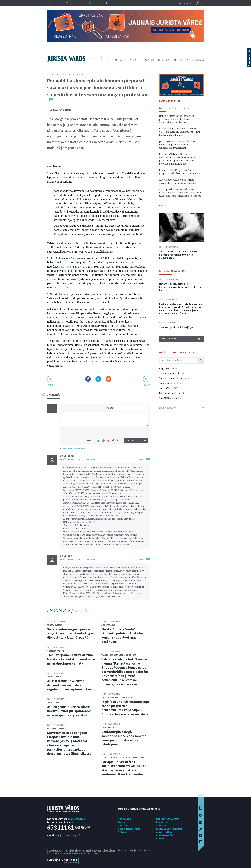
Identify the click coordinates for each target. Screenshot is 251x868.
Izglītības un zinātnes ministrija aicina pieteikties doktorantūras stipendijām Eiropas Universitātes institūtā (125, 708)
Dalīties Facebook (88, 379)
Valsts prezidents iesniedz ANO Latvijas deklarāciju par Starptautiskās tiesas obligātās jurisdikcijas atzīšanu (181, 193)
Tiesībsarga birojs (59, 110)
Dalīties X (98, 379)
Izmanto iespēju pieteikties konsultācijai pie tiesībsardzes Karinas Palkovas (181, 287)
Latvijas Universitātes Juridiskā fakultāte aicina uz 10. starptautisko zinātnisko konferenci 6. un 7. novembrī (125, 768)
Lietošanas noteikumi (169, 829)
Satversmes (66, 267)
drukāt (146, 385)
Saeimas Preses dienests (172, 378)
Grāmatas (124, 832)
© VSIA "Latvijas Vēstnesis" (134, 850)
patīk (50, 385)
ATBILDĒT (142, 459)
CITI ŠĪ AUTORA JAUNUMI (173, 271)
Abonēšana (124, 819)
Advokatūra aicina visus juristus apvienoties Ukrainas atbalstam (178, 181)
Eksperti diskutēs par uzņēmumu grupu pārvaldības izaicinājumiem (180, 172)
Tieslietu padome (56, 651)
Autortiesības (164, 832)
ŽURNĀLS (120, 60)
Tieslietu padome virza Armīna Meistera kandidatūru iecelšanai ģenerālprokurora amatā (71, 659)
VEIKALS (134, 60)
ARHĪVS (196, 60)
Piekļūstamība (165, 835)
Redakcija (162, 822)
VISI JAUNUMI (181, 339)
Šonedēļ (173, 109)
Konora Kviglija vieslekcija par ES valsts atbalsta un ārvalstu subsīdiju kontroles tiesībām (180, 132)
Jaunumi (79, 74)
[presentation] (132, 432)
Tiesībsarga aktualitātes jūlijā (176, 327)
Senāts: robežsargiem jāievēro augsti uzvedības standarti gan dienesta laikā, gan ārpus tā (70, 633)
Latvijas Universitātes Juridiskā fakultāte (123, 758)
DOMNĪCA (164, 60)
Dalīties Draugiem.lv (109, 379)
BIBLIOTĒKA (181, 60)
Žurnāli (122, 822)
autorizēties (186, 3)
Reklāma (123, 826)
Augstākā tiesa (55, 625)
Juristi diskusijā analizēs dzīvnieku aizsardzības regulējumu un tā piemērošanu (70, 685)
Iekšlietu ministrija (170, 393)
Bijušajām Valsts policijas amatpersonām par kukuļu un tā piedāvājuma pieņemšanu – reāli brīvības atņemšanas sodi (177, 159)
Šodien (163, 109)
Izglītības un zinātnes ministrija (118, 698)
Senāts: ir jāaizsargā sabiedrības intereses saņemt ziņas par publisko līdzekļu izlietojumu (124, 738)
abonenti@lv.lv (76, 819)
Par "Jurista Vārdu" (168, 819)
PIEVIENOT (132, 441)
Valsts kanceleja (168, 398)
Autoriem (162, 826)
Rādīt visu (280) (182, 408)
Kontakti (161, 839)
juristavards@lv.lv (71, 835)
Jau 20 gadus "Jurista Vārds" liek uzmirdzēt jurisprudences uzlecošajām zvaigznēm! (69, 711)
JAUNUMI (149, 60)
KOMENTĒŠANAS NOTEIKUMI (73, 449)
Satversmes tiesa (56, 729)
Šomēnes (185, 109)
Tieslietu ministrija (170, 373)
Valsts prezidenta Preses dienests (119, 655)
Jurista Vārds (54, 677)
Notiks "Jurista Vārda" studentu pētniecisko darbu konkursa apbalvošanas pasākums (122, 635)
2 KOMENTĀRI (54, 395)
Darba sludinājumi (129, 829)
